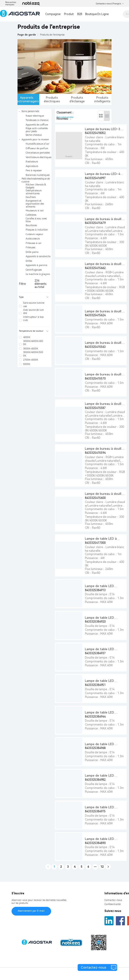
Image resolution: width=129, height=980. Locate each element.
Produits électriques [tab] (52, 99)
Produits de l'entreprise (52, 35)
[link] (52, 35)
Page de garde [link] (27, 35)
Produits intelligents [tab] (102, 99)
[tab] (34, 297)
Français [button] (118, 4)
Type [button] (34, 297)
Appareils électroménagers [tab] (28, 99)
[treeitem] (35, 123)
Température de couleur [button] (34, 331)
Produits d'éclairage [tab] (77, 99)
